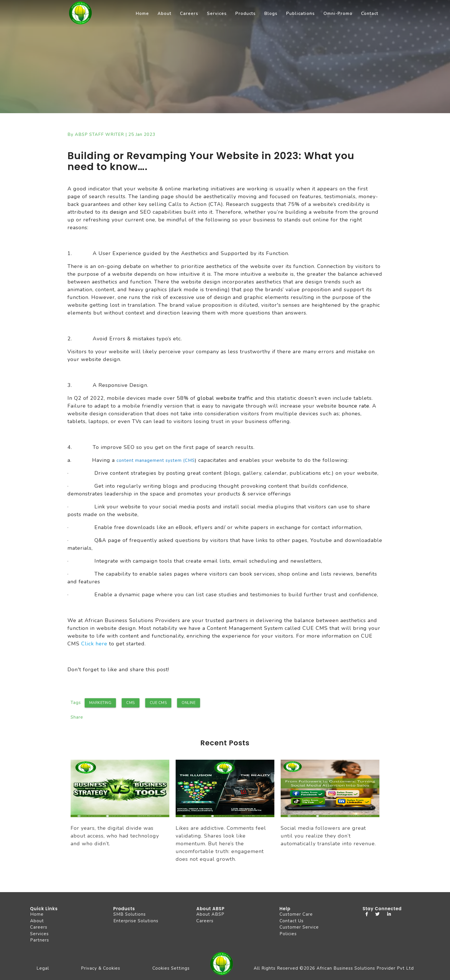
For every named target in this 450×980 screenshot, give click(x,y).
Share (77, 717)
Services (217, 13)
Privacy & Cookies (101, 968)
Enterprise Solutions (136, 921)
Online (189, 703)
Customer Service (299, 927)
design (118, 212)
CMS (131, 703)
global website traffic (225, 398)
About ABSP (210, 914)
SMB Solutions (130, 914)
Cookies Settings (171, 968)
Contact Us (292, 921)
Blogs (271, 13)
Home (142, 13)
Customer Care (296, 914)
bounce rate (354, 406)
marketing (100, 703)
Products (246, 13)
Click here (94, 644)
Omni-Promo (338, 13)
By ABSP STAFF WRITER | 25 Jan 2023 (111, 134)
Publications (300, 13)
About (164, 13)
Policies (288, 934)
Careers (189, 13)
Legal (43, 968)
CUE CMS (158, 703)
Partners (40, 940)
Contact (370, 13)
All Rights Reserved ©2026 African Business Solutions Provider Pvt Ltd (334, 968)
